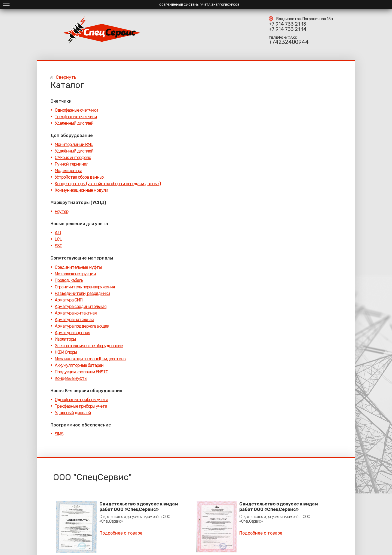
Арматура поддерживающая (82, 326)
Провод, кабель (69, 280)
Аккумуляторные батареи (79, 365)
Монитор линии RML (74, 144)
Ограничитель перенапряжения (85, 287)
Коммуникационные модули (81, 190)
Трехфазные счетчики (76, 117)
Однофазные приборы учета (81, 400)
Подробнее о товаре (121, 533)
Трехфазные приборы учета (81, 406)
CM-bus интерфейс (73, 158)
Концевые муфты (71, 378)
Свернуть (66, 77)
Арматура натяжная (74, 320)
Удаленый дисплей (73, 413)
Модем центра (68, 171)
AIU (58, 233)
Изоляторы (65, 339)
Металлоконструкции (75, 274)
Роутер (62, 211)
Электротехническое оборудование (89, 346)
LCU (59, 239)
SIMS (59, 434)
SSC (59, 246)
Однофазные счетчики (76, 110)
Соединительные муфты (78, 267)
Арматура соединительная (81, 307)
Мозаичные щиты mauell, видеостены (90, 359)
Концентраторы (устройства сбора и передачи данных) (108, 184)
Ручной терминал (71, 164)
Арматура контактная (76, 313)
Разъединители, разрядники (82, 293)
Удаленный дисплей (74, 123)
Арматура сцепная (72, 333)
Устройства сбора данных (79, 177)
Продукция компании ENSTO (82, 372)
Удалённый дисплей (74, 151)
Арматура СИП (69, 300)
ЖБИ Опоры (66, 352)
